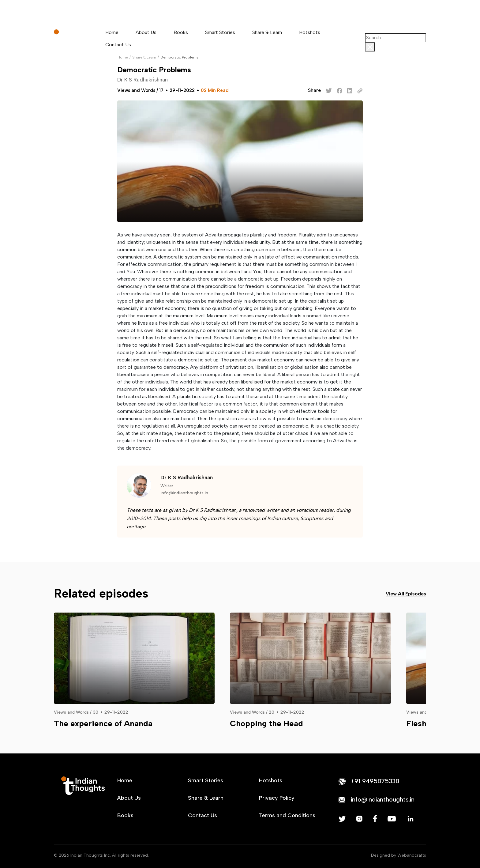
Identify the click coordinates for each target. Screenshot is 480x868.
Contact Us (118, 45)
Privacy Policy (277, 798)
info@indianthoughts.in (184, 493)
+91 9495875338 (375, 781)
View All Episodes (406, 594)
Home (112, 32)
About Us (146, 32)
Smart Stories (220, 32)
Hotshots (310, 32)
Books (181, 32)
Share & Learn (267, 32)
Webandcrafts (412, 855)
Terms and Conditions (287, 815)
